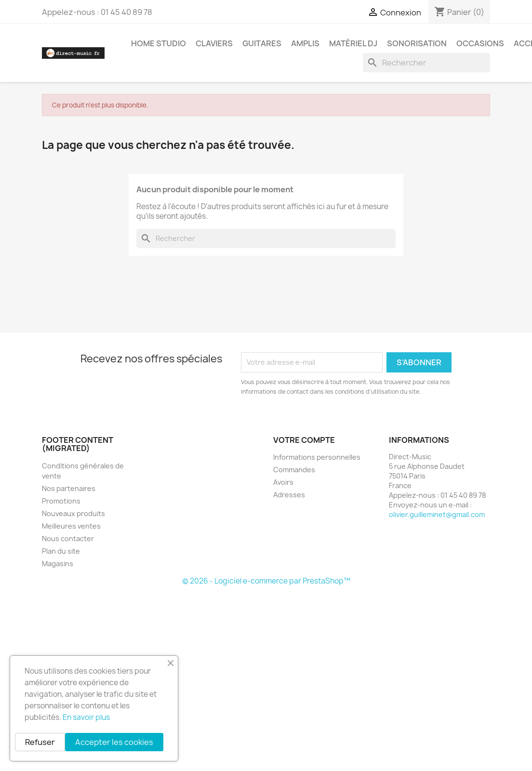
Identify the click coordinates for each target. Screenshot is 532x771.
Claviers (214, 43)
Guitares (262, 43)
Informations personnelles (317, 457)
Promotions (61, 501)
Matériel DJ (353, 43)
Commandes (294, 470)
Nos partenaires (69, 488)
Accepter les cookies (114, 742)
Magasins (58, 564)
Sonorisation (417, 43)
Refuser (40, 742)
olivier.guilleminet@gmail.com (437, 514)
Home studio (159, 43)
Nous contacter (68, 538)
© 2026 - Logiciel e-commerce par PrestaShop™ (266, 581)
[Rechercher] (426, 63)
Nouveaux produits (73, 513)
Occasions (480, 43)
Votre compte (304, 440)
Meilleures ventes (71, 526)
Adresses (289, 495)
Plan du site (61, 551)
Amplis (305, 43)
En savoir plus (86, 717)
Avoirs (283, 482)
